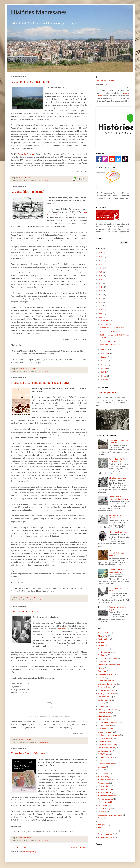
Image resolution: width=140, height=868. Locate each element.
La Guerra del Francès (106, 748)
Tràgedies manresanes (106, 837)
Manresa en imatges (106, 780)
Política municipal (25, 739)
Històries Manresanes (39, 12)
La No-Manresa (104, 754)
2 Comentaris (43, 742)
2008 (101, 317)
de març (104, 376)
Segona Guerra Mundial (107, 831)
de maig (104, 368)
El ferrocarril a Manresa (107, 684)
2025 (101, 257)
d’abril (103, 372)
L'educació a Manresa (106, 729)
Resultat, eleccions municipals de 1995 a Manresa (42, 716)
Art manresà (103, 649)
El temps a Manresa (105, 687)
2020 (101, 272)
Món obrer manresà (105, 799)
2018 (101, 279)
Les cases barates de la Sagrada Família (118, 608)
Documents (102, 671)
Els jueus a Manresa (106, 690)
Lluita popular (103, 773)
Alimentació (103, 636)
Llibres (101, 770)
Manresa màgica (104, 786)
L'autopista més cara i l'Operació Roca (117, 571)
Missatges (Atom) (29, 852)
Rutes (100, 821)
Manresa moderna (105, 793)
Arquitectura (103, 646)
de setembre (105, 353)
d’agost (104, 357)
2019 (101, 276)
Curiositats (102, 662)
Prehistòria (102, 812)
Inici (50, 847)
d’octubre (105, 349)
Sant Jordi (102, 828)
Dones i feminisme (105, 674)
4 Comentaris (43, 840)
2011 (101, 306)
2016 (101, 287)
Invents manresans (105, 726)
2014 (101, 295)
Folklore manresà (25, 838)
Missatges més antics (79, 847)
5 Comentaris (43, 180)
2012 (101, 302)
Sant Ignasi (102, 825)
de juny (104, 365)
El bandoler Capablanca (118, 532)
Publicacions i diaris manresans (110, 815)
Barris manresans (25, 178)
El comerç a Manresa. (106, 681)
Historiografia (103, 719)
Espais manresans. (105, 697)
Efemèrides (102, 678)
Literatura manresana (106, 764)
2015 (101, 291)
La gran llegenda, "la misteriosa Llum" (117, 460)
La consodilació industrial (28, 192)
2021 (101, 268)
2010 (101, 310)
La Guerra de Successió (107, 745)
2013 (101, 298)
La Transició (103, 761)
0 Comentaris (43, 371)
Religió (101, 818)
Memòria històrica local (107, 796)
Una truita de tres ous (25, 611)
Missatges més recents (20, 847)
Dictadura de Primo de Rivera (109, 665)
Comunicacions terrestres (108, 658)
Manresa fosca (103, 783)
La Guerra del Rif (105, 751)
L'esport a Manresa (105, 732)
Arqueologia (103, 642)
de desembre (106, 321)
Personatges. (103, 805)
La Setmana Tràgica (106, 757)
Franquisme (102, 706)
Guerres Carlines (104, 713)
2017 (101, 283)
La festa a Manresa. (105, 738)
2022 (101, 264)
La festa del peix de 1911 (107, 393)
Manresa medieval (105, 789)
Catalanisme (103, 655)
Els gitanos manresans (117, 478)
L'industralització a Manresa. (29, 369)
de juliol (104, 361)
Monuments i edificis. (106, 802)
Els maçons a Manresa (106, 694)
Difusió (101, 668)
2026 (101, 253)
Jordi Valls (62, 629)
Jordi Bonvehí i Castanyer (105, 81)
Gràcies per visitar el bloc (108, 710)
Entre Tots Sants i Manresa (28, 753)
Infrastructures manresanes (108, 722)
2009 (101, 314)
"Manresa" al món (105, 633)
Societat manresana (105, 834)
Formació (102, 703)
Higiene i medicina (105, 716)
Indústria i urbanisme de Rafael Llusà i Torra (40, 383)
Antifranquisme (104, 639)
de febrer (104, 380)
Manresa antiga (104, 777)
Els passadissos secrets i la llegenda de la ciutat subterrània (119, 553)
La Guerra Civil (104, 741)
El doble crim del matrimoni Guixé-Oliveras (119, 498)
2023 (101, 260)
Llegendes (102, 767)
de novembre (106, 325)
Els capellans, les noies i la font (31, 82)
